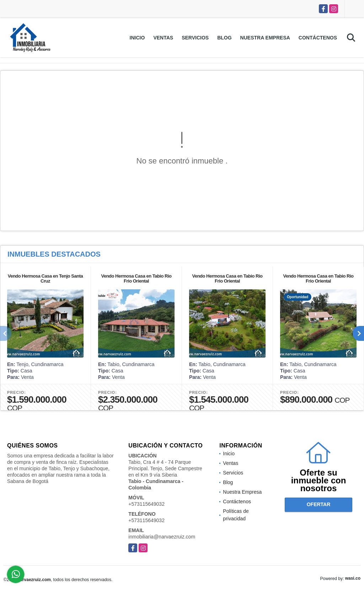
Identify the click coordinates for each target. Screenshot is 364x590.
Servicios (195, 38)
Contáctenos (318, 38)
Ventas (163, 38)
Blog (224, 38)
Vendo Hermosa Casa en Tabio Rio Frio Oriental (136, 278)
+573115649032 (146, 504)
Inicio (137, 38)
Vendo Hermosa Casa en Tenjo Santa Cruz (45, 278)
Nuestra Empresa (265, 38)
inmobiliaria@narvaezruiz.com (162, 537)
